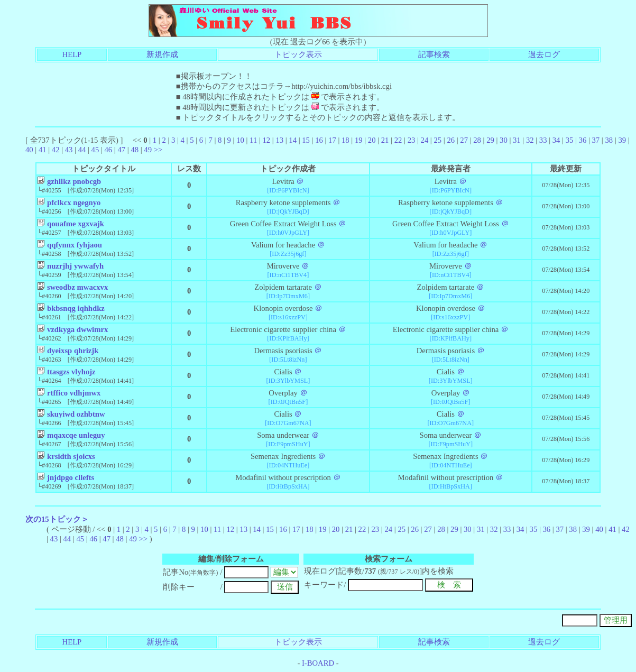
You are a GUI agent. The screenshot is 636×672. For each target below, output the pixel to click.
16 (319, 140)
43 (69, 150)
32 (530, 140)
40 (29, 150)
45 (95, 150)
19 (359, 140)
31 (517, 140)
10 (240, 140)
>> (158, 150)
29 (490, 140)
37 (596, 140)
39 (622, 140)
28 (477, 140)
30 (504, 140)
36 (583, 140)
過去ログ (544, 54)
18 (345, 140)
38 (609, 140)
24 (425, 140)
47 (121, 150)
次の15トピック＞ (57, 519)
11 (253, 140)
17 (332, 140)
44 (82, 150)
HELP (72, 54)
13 (279, 140)
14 (293, 140)
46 (109, 150)
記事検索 (434, 54)
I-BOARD (318, 663)
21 (385, 140)
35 (570, 140)
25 (437, 140)
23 (412, 140)
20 (372, 140)
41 (43, 150)
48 (135, 150)
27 (464, 140)
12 (266, 140)
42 (56, 150)
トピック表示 (298, 54)
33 (543, 140)
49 (148, 150)
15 (306, 140)
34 (556, 140)
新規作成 (162, 54)
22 (398, 140)
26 (451, 140)
